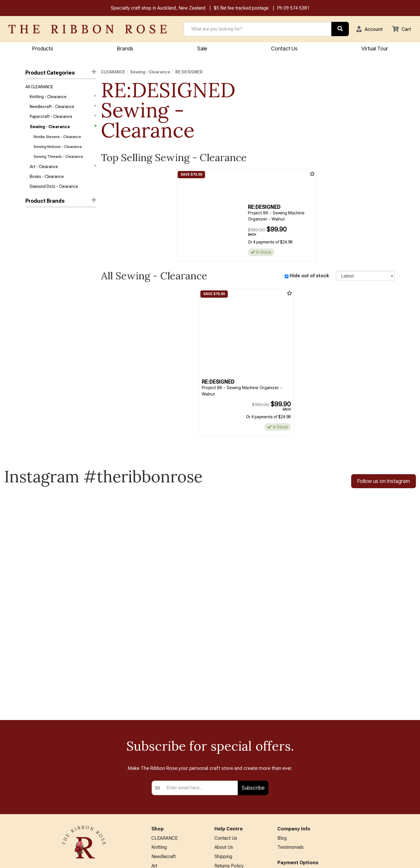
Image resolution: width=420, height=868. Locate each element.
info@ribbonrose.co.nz (84, 797)
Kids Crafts (163, 813)
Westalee (34, 336)
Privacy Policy (229, 775)
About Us (224, 746)
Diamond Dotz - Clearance (54, 191)
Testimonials (290, 746)
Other (157, 823)
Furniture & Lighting (171, 804)
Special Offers (166, 842)
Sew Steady (36, 315)
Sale (202, 49)
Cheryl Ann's (37, 253)
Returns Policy (229, 766)
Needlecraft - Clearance (63, 108)
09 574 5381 (296, 8)
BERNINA (161, 785)
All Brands (162, 833)
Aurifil (31, 222)
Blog (282, 737)
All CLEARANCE (39, 87)
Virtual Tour (226, 821)
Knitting (159, 746)
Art (154, 766)
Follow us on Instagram (384, 482)
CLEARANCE (113, 73)
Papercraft (162, 775)
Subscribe (253, 686)
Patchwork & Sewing (172, 794)
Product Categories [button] (61, 73)
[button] (368, 29)
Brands (125, 49)
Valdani (32, 326)
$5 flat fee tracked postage (241, 8)
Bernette (33, 242)
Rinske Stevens (40, 305)
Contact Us (284, 49)
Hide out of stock (309, 276)
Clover (31, 263)
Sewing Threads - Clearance (58, 160)
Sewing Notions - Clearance (58, 150)
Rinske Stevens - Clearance (57, 140)
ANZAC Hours (229, 811)
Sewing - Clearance (63, 129)
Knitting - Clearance (63, 98)
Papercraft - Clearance (63, 118)
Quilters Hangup (40, 284)
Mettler (32, 232)
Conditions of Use (233, 785)
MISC (30, 274)
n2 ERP (390, 859)
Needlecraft (163, 756)
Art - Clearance (63, 170)
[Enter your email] (201, 687)
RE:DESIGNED (39, 294)
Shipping (223, 756)
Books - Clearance (47, 181)
